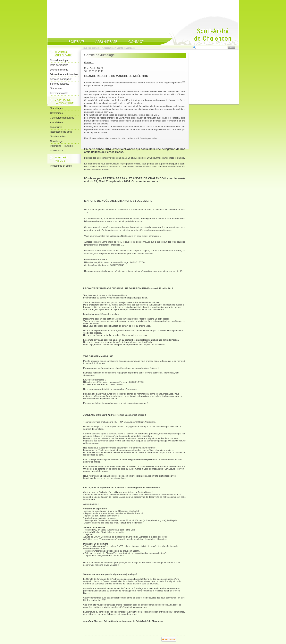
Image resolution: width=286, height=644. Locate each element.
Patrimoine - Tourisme (61, 146)
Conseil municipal (59, 60)
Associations (109, 48)
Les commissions (59, 70)
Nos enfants (56, 88)
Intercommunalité (59, 93)
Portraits (76, 42)
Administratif (106, 42)
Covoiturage (56, 141)
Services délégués (60, 84)
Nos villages (56, 108)
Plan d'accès (57, 151)
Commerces (56, 113)
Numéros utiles (58, 137)
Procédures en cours (61, 166)
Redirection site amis (61, 132)
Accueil (198, 30)
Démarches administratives (64, 74)
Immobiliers (56, 127)
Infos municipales (59, 65)
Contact (136, 42)
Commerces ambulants (62, 118)
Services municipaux (61, 79)
